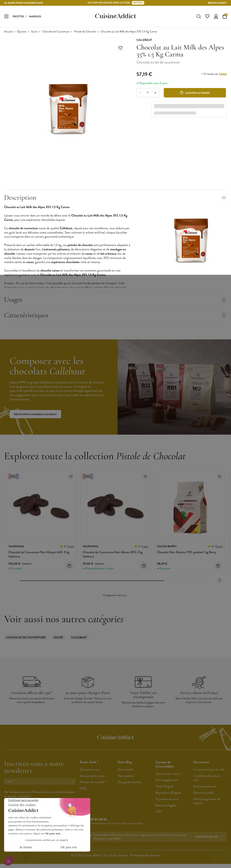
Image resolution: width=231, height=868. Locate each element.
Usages (115, 300)
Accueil (8, 33)
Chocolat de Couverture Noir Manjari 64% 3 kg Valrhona (39, 555)
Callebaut (79, 638)
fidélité (223, 75)
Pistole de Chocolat (85, 33)
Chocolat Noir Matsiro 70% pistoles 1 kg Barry (187, 553)
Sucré (34, 33)
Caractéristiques (115, 316)
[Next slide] (220, 581)
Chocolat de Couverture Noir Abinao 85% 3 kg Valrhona (113, 555)
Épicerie (22, 33)
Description (115, 198)
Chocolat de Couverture (56, 33)
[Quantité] (148, 93)
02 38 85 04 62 (96, 820)
